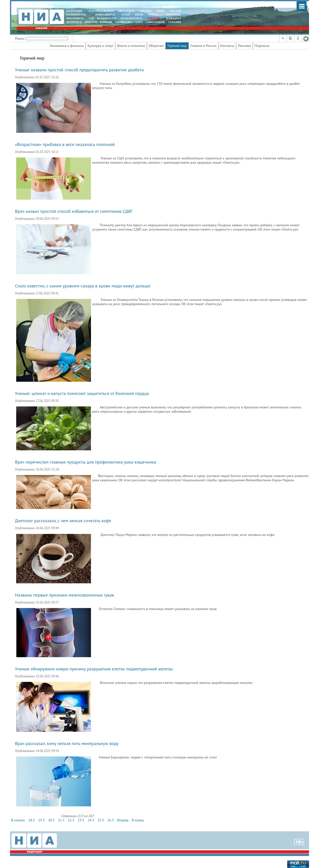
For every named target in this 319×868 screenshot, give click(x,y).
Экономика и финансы (67, 46)
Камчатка (173, 18)
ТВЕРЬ (161, 11)
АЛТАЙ (126, 15)
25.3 (101, 820)
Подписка (262, 46)
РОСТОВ (176, 11)
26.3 (111, 820)
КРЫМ (139, 15)
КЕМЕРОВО (174, 15)
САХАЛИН (175, 22)
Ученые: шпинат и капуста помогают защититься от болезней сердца (82, 393)
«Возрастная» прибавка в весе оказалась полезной (65, 144)
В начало (18, 820)
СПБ (91, 18)
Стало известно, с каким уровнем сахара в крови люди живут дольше (83, 286)
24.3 (91, 820)
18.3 (32, 820)
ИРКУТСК (91, 22)
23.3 (81, 820)
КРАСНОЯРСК (75, 18)
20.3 (51, 820)
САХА (139, 22)
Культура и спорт (100, 46)
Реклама (244, 46)
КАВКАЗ (109, 11)
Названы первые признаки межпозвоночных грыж (64, 595)
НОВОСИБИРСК (105, 15)
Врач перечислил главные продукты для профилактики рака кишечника (86, 462)
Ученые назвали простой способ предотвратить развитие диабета (79, 70)
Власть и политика (131, 46)
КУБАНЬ (94, 11)
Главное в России (203, 46)
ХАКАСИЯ (153, 18)
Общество (156, 46)
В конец (138, 820)
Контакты (227, 46)
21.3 (61, 820)
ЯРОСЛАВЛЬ (127, 11)
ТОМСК (154, 15)
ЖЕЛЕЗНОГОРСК (131, 18)
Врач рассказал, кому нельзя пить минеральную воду (67, 743)
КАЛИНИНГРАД (76, 15)
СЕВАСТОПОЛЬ (155, 22)
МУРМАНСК (74, 22)
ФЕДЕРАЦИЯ (74, 11)
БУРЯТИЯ (106, 22)
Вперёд (123, 820)
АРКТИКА (146, 11)
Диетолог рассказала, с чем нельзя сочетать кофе (63, 521)
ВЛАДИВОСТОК (107, 18)
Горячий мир (177, 46)
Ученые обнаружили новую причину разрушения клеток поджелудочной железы (94, 669)
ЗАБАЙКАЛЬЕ (124, 22)
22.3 (71, 820)
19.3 (41, 820)
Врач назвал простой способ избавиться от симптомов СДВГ (74, 211)
